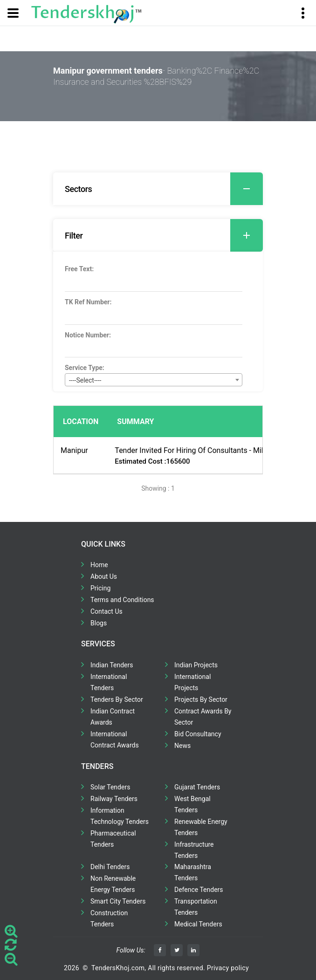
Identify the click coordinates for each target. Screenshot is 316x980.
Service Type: (85, 368)
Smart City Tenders (118, 901)
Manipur (74, 450)
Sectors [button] (164, 189)
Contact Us (106, 611)
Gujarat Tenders (197, 787)
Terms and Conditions (122, 600)
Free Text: (79, 269)
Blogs (99, 623)
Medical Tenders (198, 924)
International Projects (192, 682)
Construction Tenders (109, 918)
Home (99, 565)
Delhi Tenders (110, 867)
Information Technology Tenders (120, 816)
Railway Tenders (114, 799)
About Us (104, 576)
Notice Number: (88, 335)
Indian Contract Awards (113, 717)
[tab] (158, 189)
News (182, 746)
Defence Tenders (199, 890)
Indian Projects (196, 665)
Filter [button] (164, 235)
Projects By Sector (201, 699)
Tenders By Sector (117, 699)
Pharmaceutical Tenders (113, 839)
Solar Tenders (110, 787)
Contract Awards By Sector (203, 717)
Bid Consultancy (198, 734)
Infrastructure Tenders (194, 850)
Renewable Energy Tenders (201, 827)
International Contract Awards (115, 740)
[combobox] (154, 380)
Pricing (100, 588)
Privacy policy (228, 968)
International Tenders (109, 682)
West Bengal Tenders (192, 804)
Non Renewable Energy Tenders (113, 884)
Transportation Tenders (196, 907)
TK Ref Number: (88, 302)
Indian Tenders (112, 665)
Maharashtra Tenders (193, 872)
